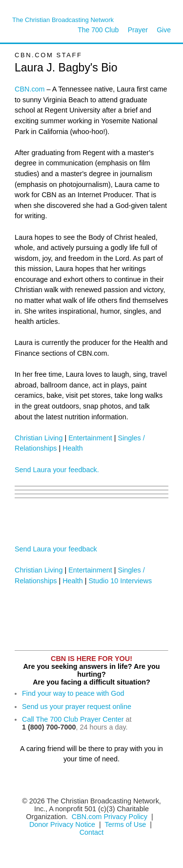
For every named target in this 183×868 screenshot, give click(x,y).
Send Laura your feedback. (57, 470)
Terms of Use (127, 824)
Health (73, 448)
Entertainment (90, 438)
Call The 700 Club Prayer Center (73, 719)
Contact (92, 832)
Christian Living (39, 438)
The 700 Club (98, 30)
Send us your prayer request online (77, 707)
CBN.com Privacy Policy (110, 817)
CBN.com (30, 89)
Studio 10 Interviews (121, 581)
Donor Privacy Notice (62, 824)
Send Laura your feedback (56, 549)
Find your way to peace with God (73, 693)
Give (164, 30)
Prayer (138, 30)
